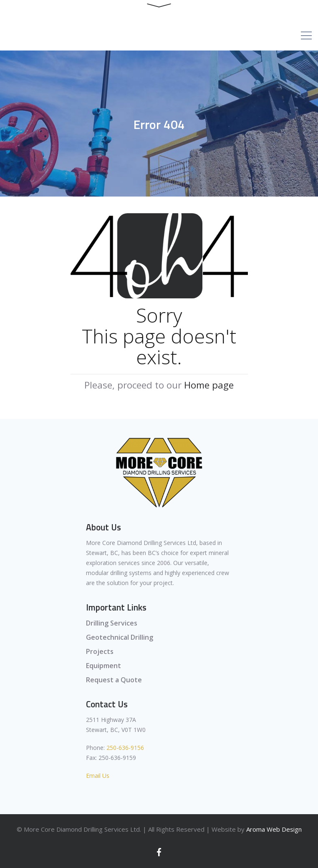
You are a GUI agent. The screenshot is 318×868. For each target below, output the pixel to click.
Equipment (103, 666)
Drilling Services (112, 623)
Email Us (98, 776)
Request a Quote (114, 680)
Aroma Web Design (274, 829)
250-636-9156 (125, 748)
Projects (100, 651)
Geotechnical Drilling (120, 637)
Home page (209, 385)
